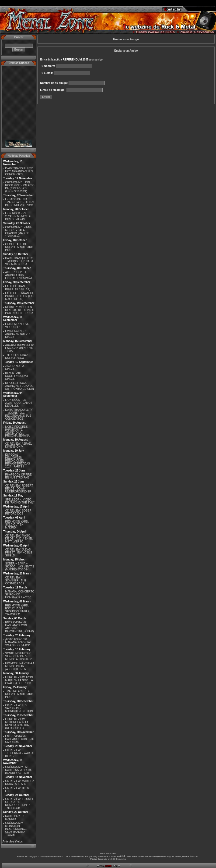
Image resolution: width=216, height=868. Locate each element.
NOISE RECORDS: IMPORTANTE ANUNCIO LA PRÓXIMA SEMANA (17, 431)
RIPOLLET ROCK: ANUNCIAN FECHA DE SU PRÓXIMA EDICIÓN (20, 386)
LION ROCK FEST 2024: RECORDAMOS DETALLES (19, 403)
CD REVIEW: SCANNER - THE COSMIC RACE (16, 581)
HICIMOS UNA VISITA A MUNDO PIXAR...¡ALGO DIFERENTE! (20, 666)
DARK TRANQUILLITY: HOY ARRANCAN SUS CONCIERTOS (19, 171)
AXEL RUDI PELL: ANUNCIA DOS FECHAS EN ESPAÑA (19, 275)
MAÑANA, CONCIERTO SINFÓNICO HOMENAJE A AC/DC (20, 594)
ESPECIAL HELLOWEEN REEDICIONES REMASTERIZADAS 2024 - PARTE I (18, 461)
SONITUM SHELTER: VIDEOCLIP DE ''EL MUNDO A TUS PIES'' (18, 656)
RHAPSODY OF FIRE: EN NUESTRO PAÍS (19, 476)
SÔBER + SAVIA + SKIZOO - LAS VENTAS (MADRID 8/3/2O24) (20, 567)
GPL (123, 856)
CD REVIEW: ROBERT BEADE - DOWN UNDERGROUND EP (19, 489)
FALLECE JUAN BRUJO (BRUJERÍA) (18, 288)
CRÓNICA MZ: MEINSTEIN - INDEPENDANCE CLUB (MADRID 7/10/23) (16, 829)
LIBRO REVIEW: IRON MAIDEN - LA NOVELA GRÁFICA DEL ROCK (19, 680)
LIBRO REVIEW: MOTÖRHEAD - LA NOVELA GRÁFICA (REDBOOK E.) (17, 724)
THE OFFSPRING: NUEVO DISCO (16, 356)
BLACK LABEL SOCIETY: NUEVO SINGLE (16, 376)
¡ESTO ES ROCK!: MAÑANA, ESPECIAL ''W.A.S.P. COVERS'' (18, 642)
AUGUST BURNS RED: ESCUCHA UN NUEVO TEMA (19, 348)
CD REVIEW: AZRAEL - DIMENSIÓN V (19, 445)
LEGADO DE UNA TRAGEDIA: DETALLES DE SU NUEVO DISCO (20, 202)
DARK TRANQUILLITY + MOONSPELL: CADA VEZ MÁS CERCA (19, 261)
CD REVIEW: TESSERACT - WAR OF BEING (20, 753)
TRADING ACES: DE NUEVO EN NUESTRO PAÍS (19, 694)
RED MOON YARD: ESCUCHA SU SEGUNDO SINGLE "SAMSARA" (17, 610)
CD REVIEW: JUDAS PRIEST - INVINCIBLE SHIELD (19, 553)
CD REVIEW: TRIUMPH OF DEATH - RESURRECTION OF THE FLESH (20, 803)
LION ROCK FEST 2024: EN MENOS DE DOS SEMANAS (18, 216)
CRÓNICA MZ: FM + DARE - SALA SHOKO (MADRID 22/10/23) (19, 770)
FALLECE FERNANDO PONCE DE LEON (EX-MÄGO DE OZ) (19, 296)
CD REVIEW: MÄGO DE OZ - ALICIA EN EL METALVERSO (19, 539)
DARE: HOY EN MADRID (15, 817)
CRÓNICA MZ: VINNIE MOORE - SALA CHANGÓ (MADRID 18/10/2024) (19, 232)
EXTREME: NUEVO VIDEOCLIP (17, 326)
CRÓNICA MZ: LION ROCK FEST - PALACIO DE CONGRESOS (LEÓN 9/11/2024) (20, 187)
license (194, 856)
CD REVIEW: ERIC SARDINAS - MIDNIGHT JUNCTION (19, 708)
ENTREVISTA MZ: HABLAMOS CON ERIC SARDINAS (20, 739)
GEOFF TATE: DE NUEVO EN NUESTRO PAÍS (19, 247)
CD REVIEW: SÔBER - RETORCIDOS (19, 512)
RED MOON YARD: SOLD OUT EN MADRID (17, 525)
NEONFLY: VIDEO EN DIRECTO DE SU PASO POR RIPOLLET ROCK (20, 310)
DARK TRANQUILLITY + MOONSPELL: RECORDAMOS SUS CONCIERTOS (19, 414)
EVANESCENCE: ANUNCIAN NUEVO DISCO (17, 334)
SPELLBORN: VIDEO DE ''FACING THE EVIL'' (20, 501)
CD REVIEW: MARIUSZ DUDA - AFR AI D (20, 783)
